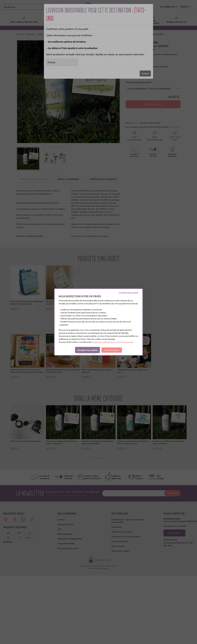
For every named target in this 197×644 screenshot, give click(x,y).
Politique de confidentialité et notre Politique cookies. (113, 342)
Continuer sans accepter (129, 292)
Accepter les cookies (87, 350)
